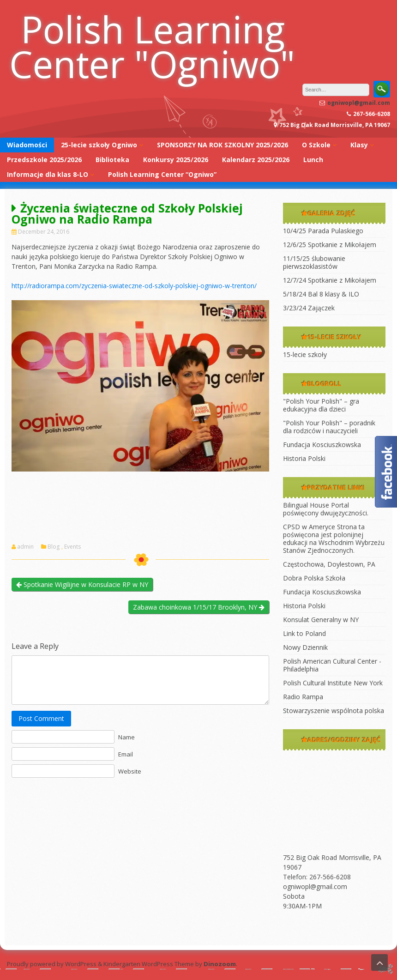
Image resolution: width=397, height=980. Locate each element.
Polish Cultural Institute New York (333, 683)
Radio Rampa (303, 697)
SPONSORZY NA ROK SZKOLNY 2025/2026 (223, 145)
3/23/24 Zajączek (309, 308)
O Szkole (316, 145)
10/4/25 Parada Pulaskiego (323, 231)
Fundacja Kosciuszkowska (322, 445)
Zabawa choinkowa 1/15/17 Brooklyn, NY (199, 607)
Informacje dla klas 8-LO (48, 174)
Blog (54, 547)
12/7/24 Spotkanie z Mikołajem (330, 280)
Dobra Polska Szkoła (314, 578)
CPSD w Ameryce (309, 527)
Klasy (359, 145)
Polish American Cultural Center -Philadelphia (332, 665)
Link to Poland (304, 633)
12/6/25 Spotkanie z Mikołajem (330, 245)
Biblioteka (112, 160)
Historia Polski (304, 458)
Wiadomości (27, 145)
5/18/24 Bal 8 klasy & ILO (321, 294)
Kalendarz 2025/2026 (256, 160)
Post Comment (41, 718)
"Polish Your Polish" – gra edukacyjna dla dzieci (321, 405)
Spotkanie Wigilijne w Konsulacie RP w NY (82, 584)
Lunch (313, 160)
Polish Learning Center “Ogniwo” (162, 174)
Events (72, 547)
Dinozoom (220, 964)
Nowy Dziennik (305, 647)
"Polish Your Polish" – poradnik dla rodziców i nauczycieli (329, 427)
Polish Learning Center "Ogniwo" (152, 46)
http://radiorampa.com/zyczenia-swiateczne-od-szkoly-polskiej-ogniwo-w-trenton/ (134, 286)
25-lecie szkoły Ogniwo (99, 145)
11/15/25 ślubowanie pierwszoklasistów (314, 262)
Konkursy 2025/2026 (176, 160)
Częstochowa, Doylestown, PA (329, 564)
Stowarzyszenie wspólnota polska (334, 711)
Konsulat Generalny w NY (321, 620)
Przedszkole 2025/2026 (44, 160)
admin (25, 547)
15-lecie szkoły (305, 354)
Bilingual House (306, 505)
